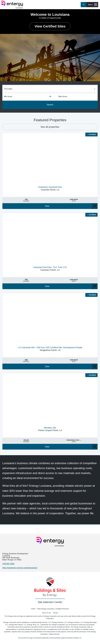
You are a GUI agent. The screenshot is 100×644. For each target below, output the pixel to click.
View (47, 206)
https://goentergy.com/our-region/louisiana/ (20, 568)
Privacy (56, 613)
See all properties (50, 127)
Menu (93, 5)
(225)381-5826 (8, 564)
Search (50, 105)
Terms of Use (46, 613)
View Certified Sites (50, 26)
